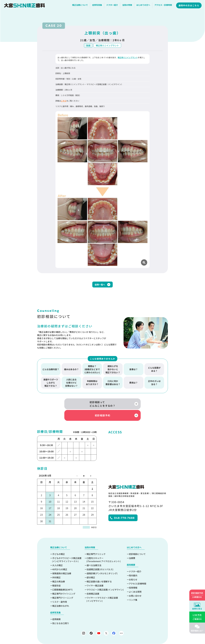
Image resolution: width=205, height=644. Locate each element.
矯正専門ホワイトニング (64, 584)
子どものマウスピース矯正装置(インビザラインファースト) (67, 550)
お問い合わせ (135, 586)
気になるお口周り (61, 614)
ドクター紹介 (113, 6)
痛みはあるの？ (71, 371)
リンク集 (133, 590)
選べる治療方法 (94, 556)
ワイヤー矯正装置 (95, 576)
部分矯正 (91, 568)
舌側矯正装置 (93, 584)
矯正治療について (80, 6)
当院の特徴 (128, 6)
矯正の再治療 (59, 572)
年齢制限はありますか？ (92, 384)
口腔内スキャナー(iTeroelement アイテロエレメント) (104, 550)
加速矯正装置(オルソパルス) (100, 560)
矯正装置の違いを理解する (99, 572)
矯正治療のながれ (61, 597)
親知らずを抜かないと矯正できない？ (113, 371)
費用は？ (133, 384)
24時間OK (197, 595)
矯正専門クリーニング (63, 588)
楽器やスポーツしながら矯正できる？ (51, 384)
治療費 (132, 549)
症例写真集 (97, 6)
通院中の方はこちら (189, 6)
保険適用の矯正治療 (62, 564)
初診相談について (137, 545)
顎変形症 (56, 576)
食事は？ (133, 371)
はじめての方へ (144, 6)
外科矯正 (56, 568)
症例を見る (197, 609)
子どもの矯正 (59, 545)
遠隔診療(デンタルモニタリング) (102, 564)
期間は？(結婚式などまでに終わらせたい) (92, 371)
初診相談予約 (130, 405)
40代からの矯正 (60, 560)
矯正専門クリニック (96, 545)
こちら (64, 101)
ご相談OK (197, 617)
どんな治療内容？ (51, 371)
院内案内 (133, 566)
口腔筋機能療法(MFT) (62, 580)
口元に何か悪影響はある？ (113, 384)
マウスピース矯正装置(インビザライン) (105, 580)
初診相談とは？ (197, 631)
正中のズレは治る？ (154, 384)
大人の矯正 (58, 556)
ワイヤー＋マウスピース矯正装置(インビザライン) (102, 590)
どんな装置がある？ (154, 371)
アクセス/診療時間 (137, 574)
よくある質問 (135, 582)
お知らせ (133, 570)
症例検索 (56, 610)
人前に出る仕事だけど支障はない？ (71, 384)
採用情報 (133, 578)
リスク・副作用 (60, 592)
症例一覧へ (100, 286)
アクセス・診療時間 (164, 6)
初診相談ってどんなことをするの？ (75, 406)
